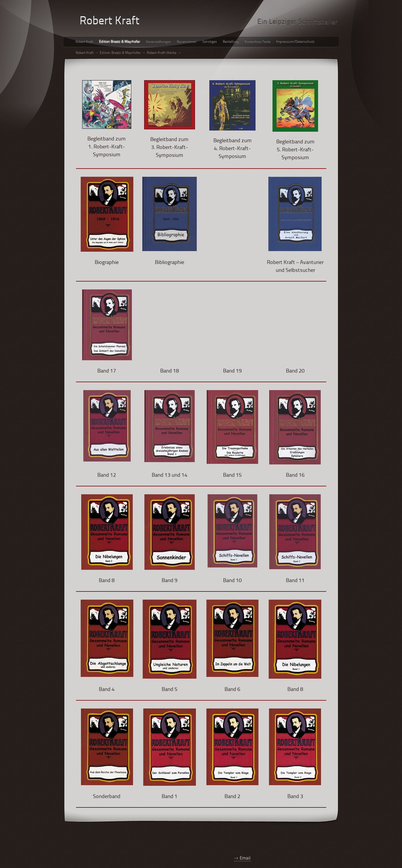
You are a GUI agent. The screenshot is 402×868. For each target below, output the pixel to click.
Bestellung (231, 42)
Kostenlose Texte (258, 42)
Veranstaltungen (158, 42)
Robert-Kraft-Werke (162, 53)
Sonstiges (210, 42)
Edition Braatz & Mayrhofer (120, 42)
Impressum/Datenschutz (295, 42)
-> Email (242, 858)
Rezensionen (187, 42)
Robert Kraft (84, 42)
